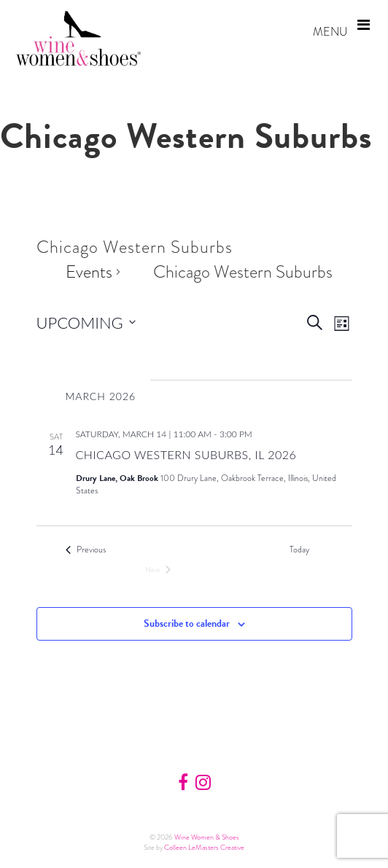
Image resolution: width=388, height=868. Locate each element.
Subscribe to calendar (187, 623)
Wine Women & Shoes (207, 837)
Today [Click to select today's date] (299, 550)
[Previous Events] (86, 550)
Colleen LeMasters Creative (204, 847)
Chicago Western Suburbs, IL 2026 (186, 454)
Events (89, 272)
